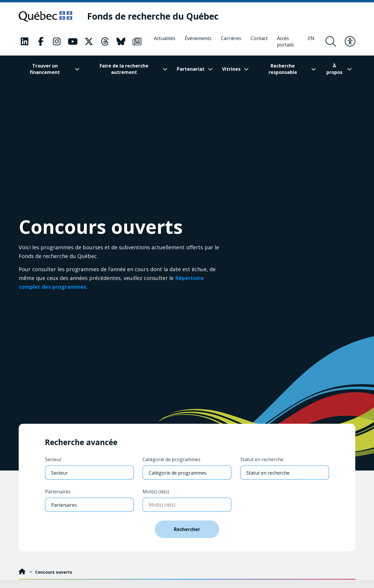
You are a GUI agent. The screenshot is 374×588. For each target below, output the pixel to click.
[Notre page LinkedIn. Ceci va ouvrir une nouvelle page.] (25, 41)
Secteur (53, 459)
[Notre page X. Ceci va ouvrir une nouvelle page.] (89, 41)
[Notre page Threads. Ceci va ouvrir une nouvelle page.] (105, 41)
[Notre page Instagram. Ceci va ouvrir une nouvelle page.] (57, 41)
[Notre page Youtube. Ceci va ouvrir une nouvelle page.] (73, 41)
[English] (311, 41)
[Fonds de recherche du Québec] (153, 17)
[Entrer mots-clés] (187, 505)
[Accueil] (23, 572)
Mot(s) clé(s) (156, 492)
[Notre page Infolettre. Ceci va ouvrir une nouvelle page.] (137, 41)
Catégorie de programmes (172, 459)
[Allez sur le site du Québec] (46, 16)
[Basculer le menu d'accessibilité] (350, 41)
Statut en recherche (262, 459)
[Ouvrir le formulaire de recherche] (331, 41)
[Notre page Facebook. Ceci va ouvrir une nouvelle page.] (41, 41)
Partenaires (58, 492)
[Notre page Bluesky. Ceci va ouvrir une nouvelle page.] (121, 41)
